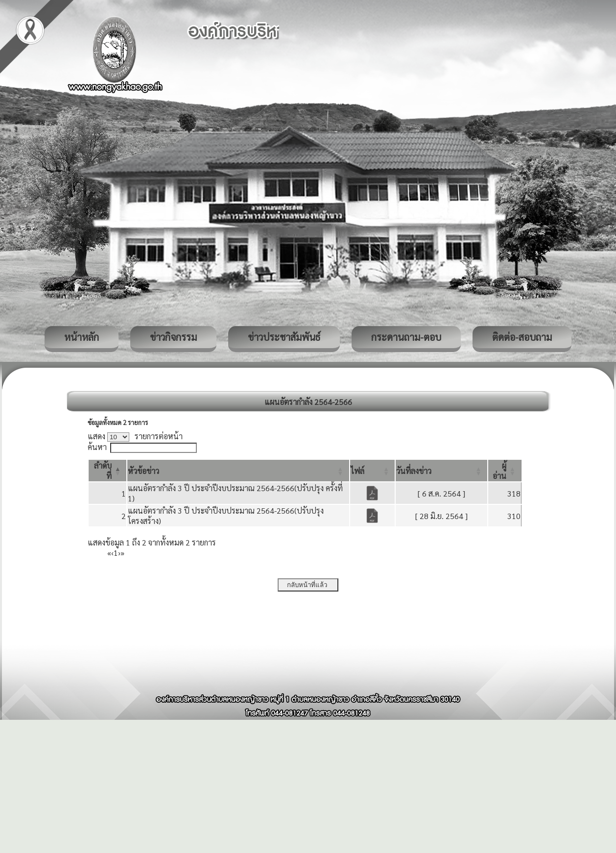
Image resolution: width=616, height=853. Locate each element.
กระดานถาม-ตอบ (406, 337)
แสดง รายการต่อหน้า (135, 436)
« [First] (109, 553)
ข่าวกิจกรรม (173, 337)
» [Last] (122, 553)
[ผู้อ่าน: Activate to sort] (505, 471)
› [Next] (119, 553)
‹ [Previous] (112, 553)
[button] (143, 471)
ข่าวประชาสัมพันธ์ (284, 337)
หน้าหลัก (82, 337)
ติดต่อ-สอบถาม (522, 337)
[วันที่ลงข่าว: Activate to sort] (441, 471)
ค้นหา (97, 447)
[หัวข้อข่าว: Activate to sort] (238, 471)
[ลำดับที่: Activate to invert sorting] (107, 471)
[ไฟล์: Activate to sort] (373, 471)
